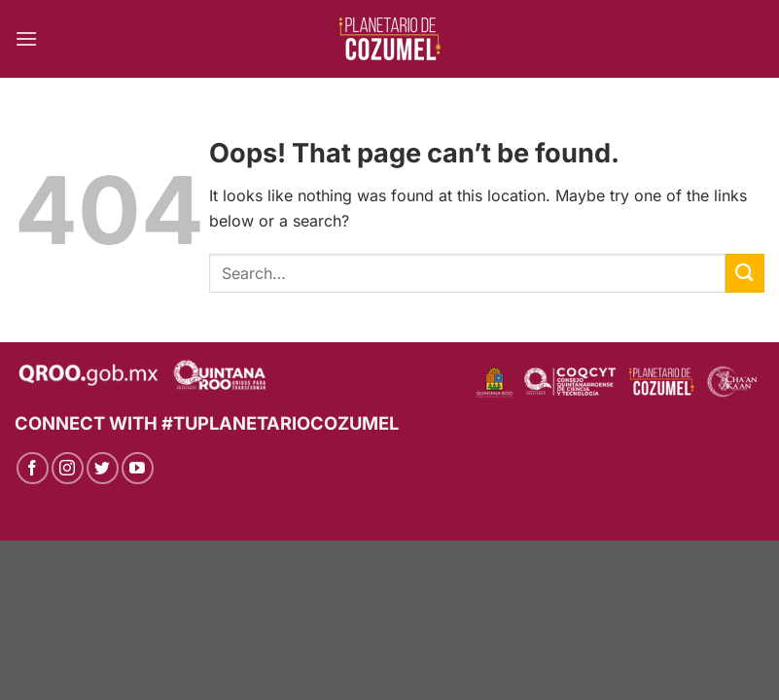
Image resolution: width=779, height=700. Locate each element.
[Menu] (26, 38)
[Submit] (745, 273)
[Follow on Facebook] (33, 468)
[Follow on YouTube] (138, 468)
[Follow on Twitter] (103, 468)
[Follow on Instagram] (68, 468)
